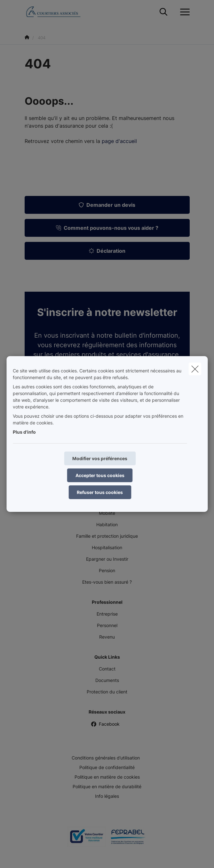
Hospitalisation (107, 547)
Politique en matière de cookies (107, 777)
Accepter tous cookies (100, 475)
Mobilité (107, 513)
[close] (195, 369)
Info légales (107, 796)
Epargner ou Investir (107, 559)
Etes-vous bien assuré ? (107, 582)
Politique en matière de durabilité (107, 786)
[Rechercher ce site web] (163, 12)
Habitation (107, 524)
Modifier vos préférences (100, 458)
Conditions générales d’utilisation (106, 758)
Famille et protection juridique (107, 536)
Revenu (107, 637)
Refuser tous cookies (100, 492)
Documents (107, 680)
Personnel (107, 625)
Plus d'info (24, 432)
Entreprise (107, 614)
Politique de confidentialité (107, 767)
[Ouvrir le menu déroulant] (183, 12)
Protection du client (107, 692)
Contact (107, 669)
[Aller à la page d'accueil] (57, 12)
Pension (107, 570)
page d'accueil (119, 141)
